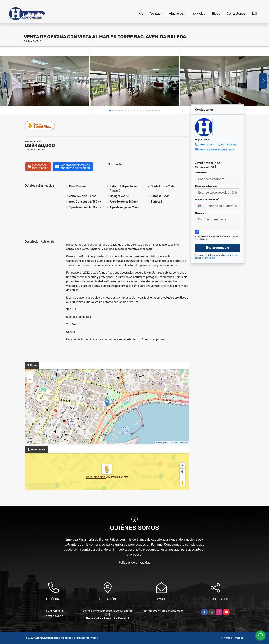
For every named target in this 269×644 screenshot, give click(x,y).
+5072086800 (229, 145)
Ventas (155, 14)
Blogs (216, 14)
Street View (40, 126)
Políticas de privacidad (135, 563)
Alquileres (176, 14)
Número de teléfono (207, 199)
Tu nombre (202, 173)
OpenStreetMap (180, 442)
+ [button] (30, 374)
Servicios (199, 14)
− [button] (30, 380)
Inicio (140, 14)
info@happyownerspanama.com (217, 150)
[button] (110, 111)
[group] (45, 81)
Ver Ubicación (96, 477)
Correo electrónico (206, 186)
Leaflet (159, 442)
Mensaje (200, 213)
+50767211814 (206, 145)
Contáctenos (236, 14)
